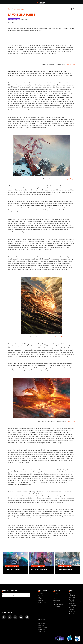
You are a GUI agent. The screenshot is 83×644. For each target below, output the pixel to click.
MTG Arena (72, 598)
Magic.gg (71, 600)
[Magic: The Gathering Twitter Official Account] (10, 617)
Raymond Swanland (61, 337)
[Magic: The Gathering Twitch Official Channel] (15, 617)
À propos (56, 594)
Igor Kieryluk (71, 179)
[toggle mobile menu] (3, 2)
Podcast (41, 600)
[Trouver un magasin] (28, 595)
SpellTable (72, 614)
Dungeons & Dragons (42, 624)
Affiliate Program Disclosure (59, 605)
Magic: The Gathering (72, 595)
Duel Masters (43, 627)
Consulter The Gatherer (73, 608)
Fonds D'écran (43, 602)
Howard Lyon (71, 421)
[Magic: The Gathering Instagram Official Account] (27, 617)
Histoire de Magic (18, 9)
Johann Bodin (71, 64)
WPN (55, 602)
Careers (56, 598)
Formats (41, 596)
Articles (41, 594)
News (10, 9)
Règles (40, 598)
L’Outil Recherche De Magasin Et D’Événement (75, 604)
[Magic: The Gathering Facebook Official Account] (4, 617)
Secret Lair (72, 611)
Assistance (57, 600)
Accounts (56, 596)
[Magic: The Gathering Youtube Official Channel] (21, 617)
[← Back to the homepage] (42, 2)
